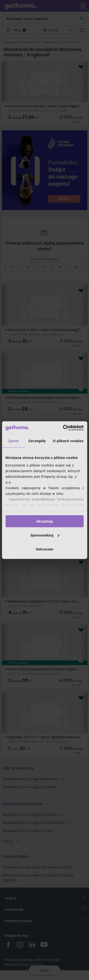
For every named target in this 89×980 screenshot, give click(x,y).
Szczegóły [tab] (37, 441)
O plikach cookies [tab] (68, 441)
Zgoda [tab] (13, 441)
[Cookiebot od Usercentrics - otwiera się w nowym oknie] (63, 428)
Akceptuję (45, 521)
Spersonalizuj (45, 535)
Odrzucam (44, 549)
